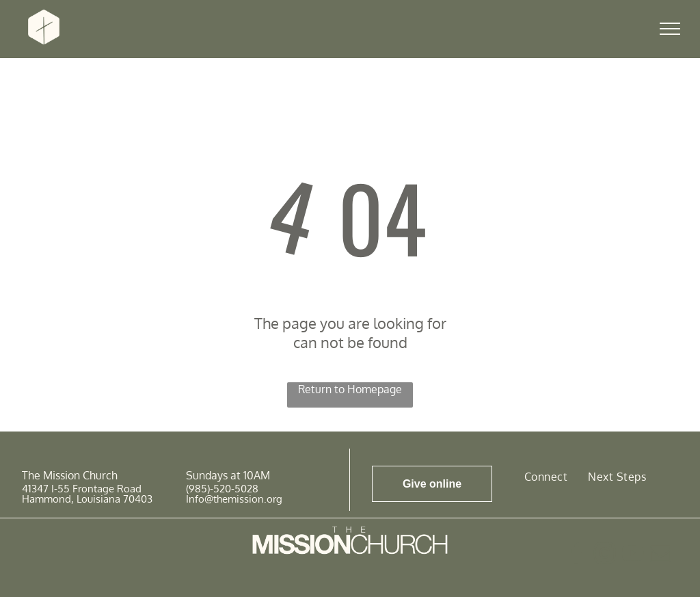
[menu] (670, 29)
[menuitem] (546, 476)
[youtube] (632, 556)
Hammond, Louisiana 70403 (87, 499)
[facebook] (576, 556)
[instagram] (604, 556)
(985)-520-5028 (222, 489)
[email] (660, 556)
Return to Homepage (350, 389)
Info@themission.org (234, 499)
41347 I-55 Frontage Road (82, 489)
